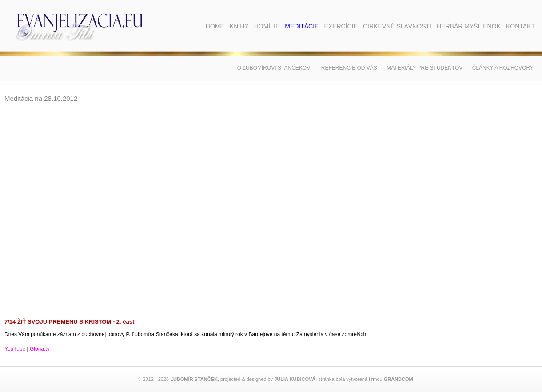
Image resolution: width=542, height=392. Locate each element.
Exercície (341, 26)
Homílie (267, 26)
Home (215, 26)
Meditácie (302, 26)
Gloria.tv (40, 349)
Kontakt (520, 26)
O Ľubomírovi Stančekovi (275, 68)
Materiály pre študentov (424, 68)
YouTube (15, 349)
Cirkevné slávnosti (397, 26)
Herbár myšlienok (469, 26)
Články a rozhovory (503, 68)
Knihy (239, 26)
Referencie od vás (349, 68)
